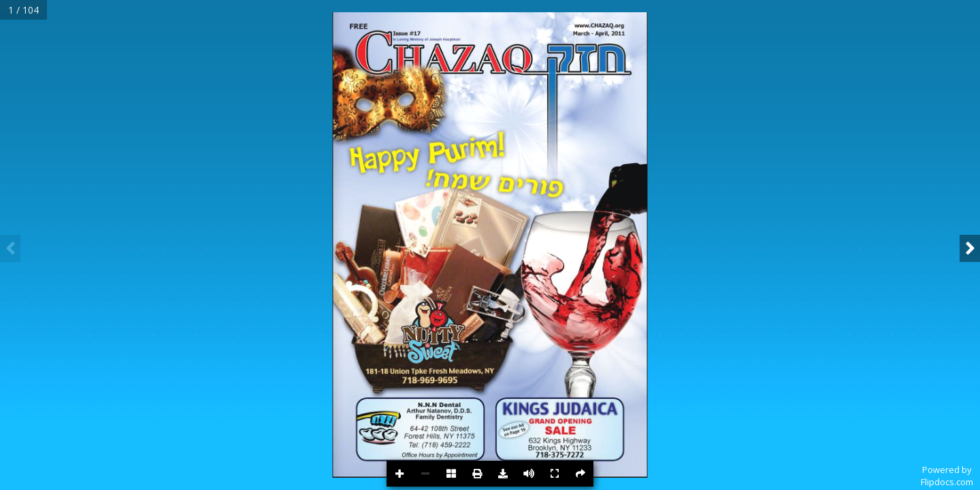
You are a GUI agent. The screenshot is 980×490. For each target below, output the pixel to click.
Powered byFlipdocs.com (947, 476)
